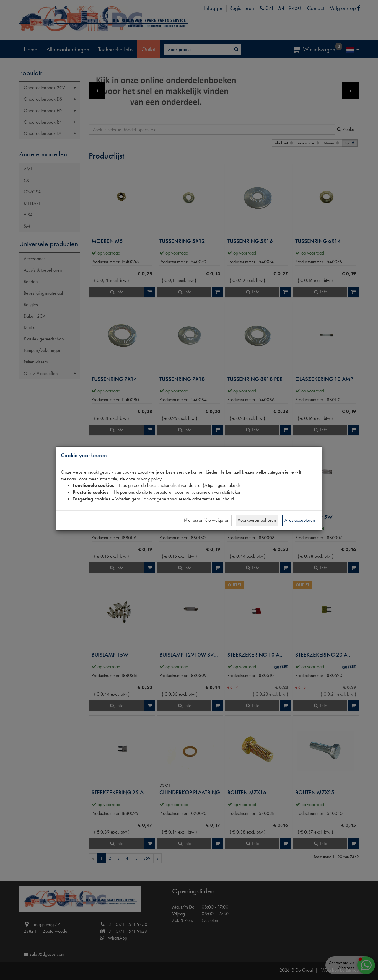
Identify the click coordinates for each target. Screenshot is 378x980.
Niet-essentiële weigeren (207, 520)
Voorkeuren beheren (257, 520)
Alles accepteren (300, 520)
